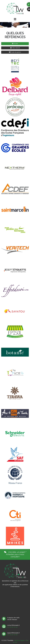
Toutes (15, 44)
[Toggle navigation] (15, 19)
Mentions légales (20, 640)
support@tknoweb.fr (13, 633)
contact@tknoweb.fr (13, 625)
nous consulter (17, 556)
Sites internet (15, 48)
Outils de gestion (15, 52)
